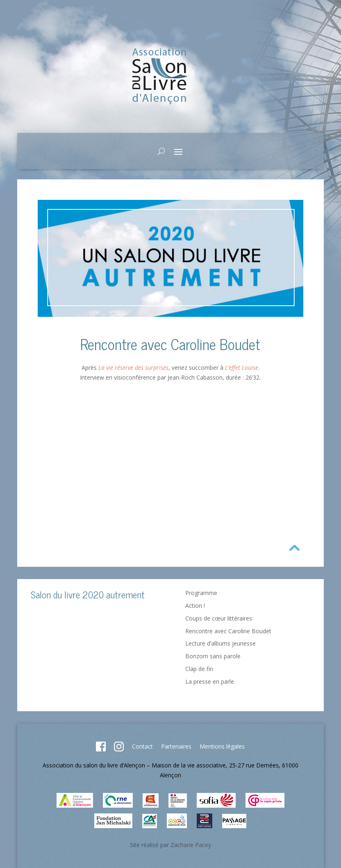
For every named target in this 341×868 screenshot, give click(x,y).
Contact (142, 746)
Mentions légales (222, 746)
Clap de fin (199, 669)
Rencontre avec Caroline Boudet (228, 631)
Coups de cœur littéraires (219, 618)
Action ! (195, 606)
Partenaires (176, 746)
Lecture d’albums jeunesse (221, 643)
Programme (201, 593)
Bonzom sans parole (213, 656)
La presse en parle (210, 681)
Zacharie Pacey (191, 845)
